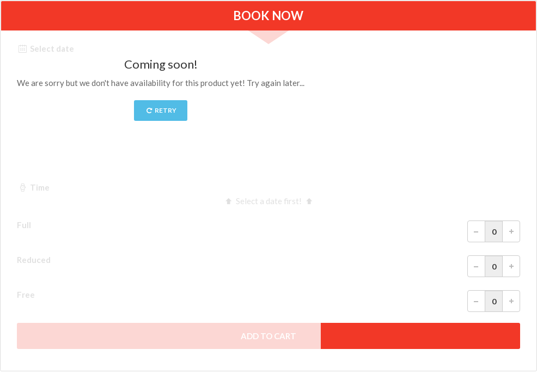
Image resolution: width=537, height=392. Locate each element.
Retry (161, 110)
